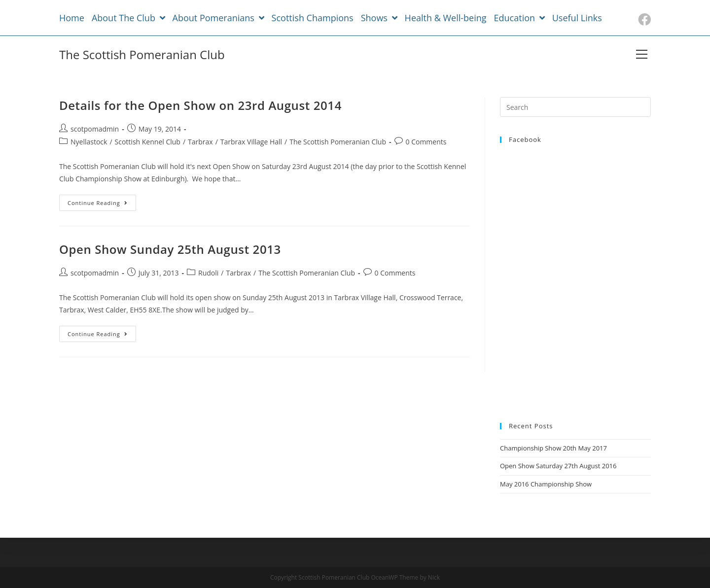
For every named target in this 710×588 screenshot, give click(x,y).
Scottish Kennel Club (148, 142)
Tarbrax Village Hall (251, 142)
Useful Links (577, 18)
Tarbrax (200, 142)
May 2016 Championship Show (546, 484)
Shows (379, 18)
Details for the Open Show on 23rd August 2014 (200, 105)
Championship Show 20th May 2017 (553, 448)
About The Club (128, 18)
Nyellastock (89, 142)
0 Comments (426, 142)
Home (72, 18)
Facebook (525, 139)
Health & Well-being (446, 18)
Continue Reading (98, 203)
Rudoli (208, 273)
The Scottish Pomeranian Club (142, 54)
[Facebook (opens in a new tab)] (643, 19)
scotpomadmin (95, 129)
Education (519, 18)
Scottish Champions (313, 18)
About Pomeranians (218, 18)
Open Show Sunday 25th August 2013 (170, 249)
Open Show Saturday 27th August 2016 (558, 466)
